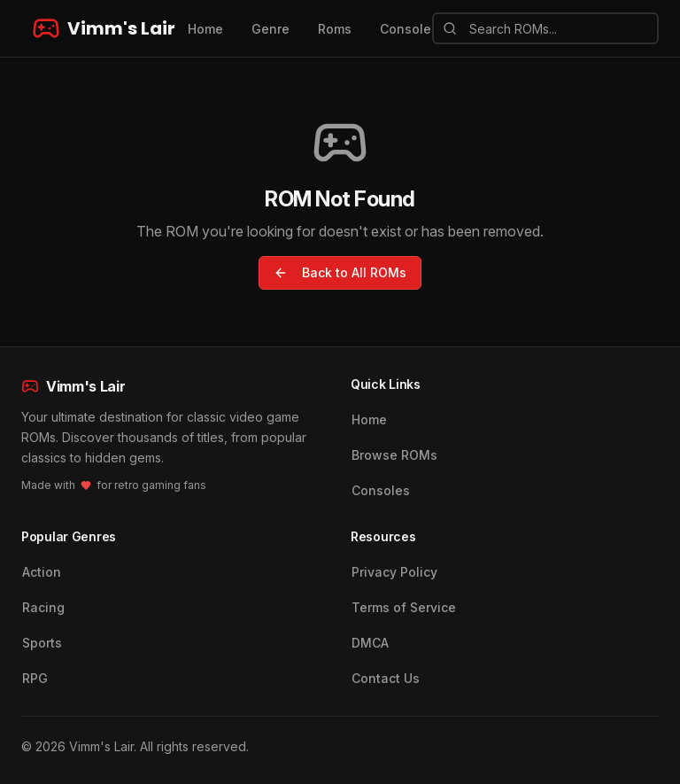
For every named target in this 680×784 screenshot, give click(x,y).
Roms (335, 29)
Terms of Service (404, 607)
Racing (43, 607)
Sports (42, 643)
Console (406, 29)
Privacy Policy (394, 572)
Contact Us (386, 678)
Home (205, 29)
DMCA (370, 643)
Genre (270, 29)
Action (42, 572)
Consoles (381, 490)
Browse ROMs (394, 455)
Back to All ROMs (340, 272)
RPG (35, 678)
